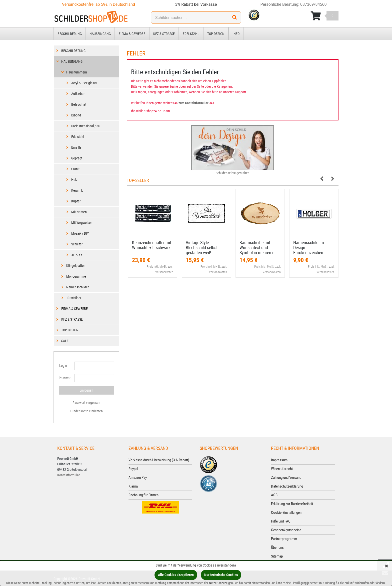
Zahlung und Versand (286, 478)
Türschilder (74, 298)
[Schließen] (386, 566)
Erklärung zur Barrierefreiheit (292, 504)
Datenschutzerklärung (287, 486)
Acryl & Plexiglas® (84, 83)
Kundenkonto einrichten (86, 411)
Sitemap (277, 556)
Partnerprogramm (284, 539)
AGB (274, 495)
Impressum (279, 460)
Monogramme (76, 276)
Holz (74, 180)
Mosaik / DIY (80, 233)
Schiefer (77, 244)
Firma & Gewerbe (132, 34)
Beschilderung (70, 34)
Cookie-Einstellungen (286, 513)
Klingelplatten (76, 266)
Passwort (65, 378)
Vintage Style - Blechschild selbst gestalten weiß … (202, 248)
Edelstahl (191, 34)
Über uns (277, 548)
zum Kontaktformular (193, 103)
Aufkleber (78, 94)
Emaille (76, 147)
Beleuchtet (79, 104)
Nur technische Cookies (221, 575)
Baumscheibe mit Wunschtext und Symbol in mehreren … (259, 248)
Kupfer (76, 201)
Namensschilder (77, 287)
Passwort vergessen (86, 403)
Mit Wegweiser (81, 223)
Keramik (77, 190)
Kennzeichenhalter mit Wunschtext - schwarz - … (152, 248)
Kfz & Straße (164, 34)
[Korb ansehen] (324, 16)
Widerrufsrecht (282, 469)
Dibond (76, 115)
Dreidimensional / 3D (86, 126)
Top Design (216, 34)
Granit (75, 169)
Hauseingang (100, 34)
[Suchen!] (234, 17)
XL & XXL (78, 255)
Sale (65, 341)
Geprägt (77, 158)
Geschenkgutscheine (286, 530)
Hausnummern (77, 72)
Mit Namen (79, 212)
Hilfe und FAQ (281, 521)
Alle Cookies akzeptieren (176, 575)
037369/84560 (313, 4)
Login (63, 366)
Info (236, 34)
